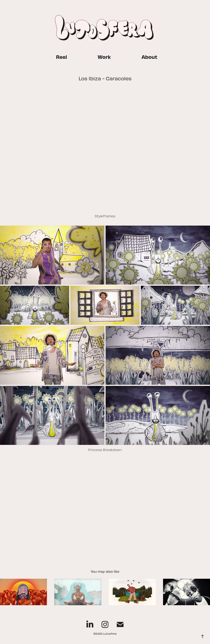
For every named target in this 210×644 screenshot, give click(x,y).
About (149, 57)
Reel (61, 57)
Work (104, 57)
